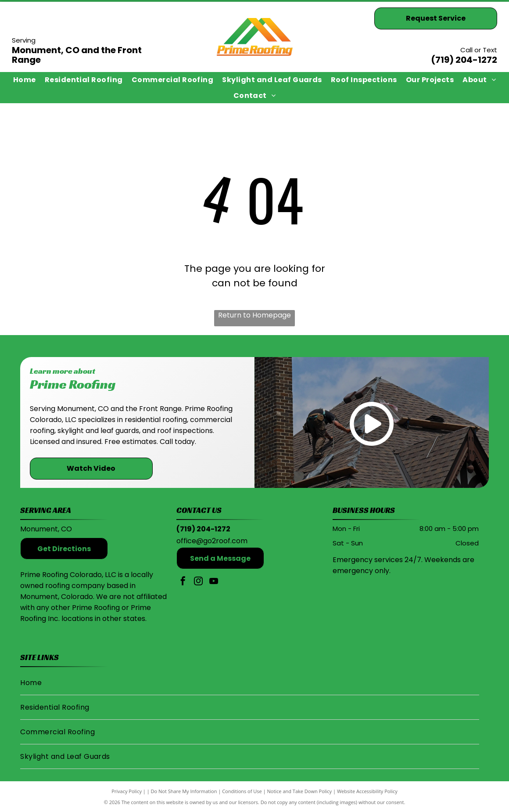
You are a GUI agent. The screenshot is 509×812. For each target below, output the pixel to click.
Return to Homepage (254, 315)
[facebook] (183, 582)
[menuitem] (25, 80)
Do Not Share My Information (184, 791)
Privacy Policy (127, 791)
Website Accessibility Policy (367, 791)
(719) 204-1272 (464, 60)
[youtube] (214, 582)
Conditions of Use (242, 791)
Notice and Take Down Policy (300, 791)
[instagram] (198, 582)
